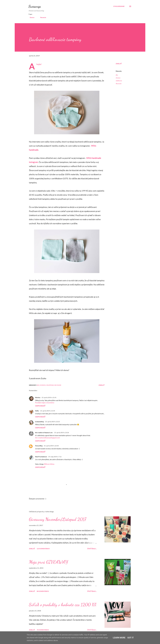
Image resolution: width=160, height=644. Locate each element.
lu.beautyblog (39, 422)
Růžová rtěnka (49, 464)
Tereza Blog (39, 446)
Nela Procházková (41, 457)
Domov (31, 17)
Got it (131, 638)
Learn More (119, 638)
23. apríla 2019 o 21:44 (48, 411)
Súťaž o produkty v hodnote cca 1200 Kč (63, 605)
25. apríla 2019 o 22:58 (51, 446)
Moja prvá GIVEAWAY (48, 562)
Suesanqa (35, 6)
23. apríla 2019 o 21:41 (49, 397)
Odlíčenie (119, 81)
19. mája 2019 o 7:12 (55, 457)
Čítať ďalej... (92, 549)
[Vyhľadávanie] (119, 6)
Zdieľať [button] (119, 64)
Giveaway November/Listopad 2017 (58, 519)
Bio (117, 75)
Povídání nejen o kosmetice (45, 403)
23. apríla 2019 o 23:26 (62, 433)
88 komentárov (43, 591)
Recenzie (42, 17)
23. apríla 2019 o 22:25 (52, 422)
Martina (38, 397)
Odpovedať (40, 406)
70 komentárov (43, 630)
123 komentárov (43, 549)
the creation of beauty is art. (44, 433)
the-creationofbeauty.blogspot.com (47, 438)
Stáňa (37, 411)
